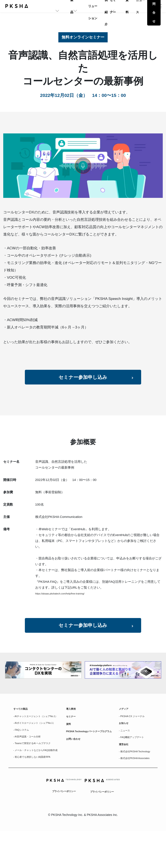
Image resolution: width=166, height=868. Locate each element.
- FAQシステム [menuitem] (23, 757)
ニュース (133, 6)
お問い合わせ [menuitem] (75, 765)
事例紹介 (80, 6)
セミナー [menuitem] (72, 733)
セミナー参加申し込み (83, 382)
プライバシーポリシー (64, 828)
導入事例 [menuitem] (72, 724)
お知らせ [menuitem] (125, 745)
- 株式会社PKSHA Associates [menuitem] (131, 792)
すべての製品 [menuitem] (22, 724)
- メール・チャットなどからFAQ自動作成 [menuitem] (37, 783)
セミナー (98, 6)
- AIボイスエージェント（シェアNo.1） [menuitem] (35, 747)
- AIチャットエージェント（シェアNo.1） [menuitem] (37, 735)
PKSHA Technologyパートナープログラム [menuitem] (91, 753)
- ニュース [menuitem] (126, 754)
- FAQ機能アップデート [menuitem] (135, 761)
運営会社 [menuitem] (125, 770)
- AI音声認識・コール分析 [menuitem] (31, 765)
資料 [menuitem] (69, 742)
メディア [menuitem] (125, 724)
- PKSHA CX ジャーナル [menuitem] (134, 735)
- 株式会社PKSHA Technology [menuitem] (131, 780)
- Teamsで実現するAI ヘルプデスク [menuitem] (37, 773)
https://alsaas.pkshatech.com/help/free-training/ (67, 601)
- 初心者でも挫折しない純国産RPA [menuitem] (37, 793)
